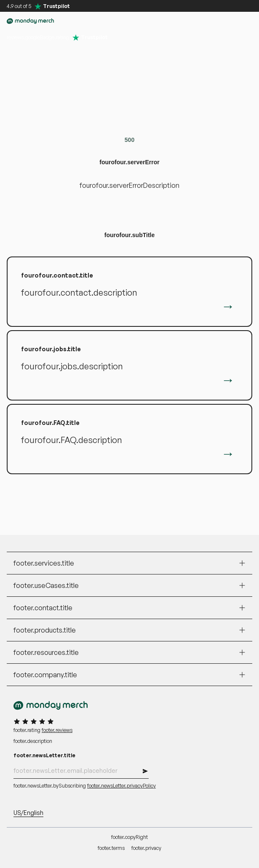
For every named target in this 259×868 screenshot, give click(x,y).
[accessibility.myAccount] (212, 21)
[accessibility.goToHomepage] (30, 21)
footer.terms (111, 848)
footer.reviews (57, 730)
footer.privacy (146, 848)
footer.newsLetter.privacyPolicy (121, 786)
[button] (195, 21)
